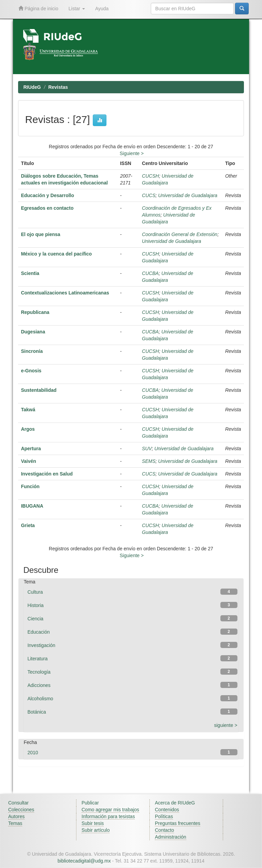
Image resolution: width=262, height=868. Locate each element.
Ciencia (35, 619)
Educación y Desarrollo (47, 195)
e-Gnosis (31, 371)
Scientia (30, 273)
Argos (28, 429)
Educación (38, 632)
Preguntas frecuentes (178, 823)
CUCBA (150, 273)
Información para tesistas (108, 816)
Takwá (28, 410)
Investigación (41, 645)
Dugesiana (33, 332)
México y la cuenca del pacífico (56, 254)
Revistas (58, 87)
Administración (171, 837)
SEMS (149, 461)
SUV (147, 449)
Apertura (31, 449)
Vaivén (28, 461)
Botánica (37, 712)
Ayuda (102, 9)
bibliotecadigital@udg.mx (84, 861)
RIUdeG (32, 87)
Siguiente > (132, 153)
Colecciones (21, 810)
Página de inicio (38, 8)
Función (30, 486)
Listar (77, 9)
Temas (15, 823)
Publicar (90, 803)
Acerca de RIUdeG (175, 803)
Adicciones (39, 685)
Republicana (35, 312)
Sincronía (32, 351)
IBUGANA (32, 506)
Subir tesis (93, 823)
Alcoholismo (40, 699)
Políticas (164, 816)
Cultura (35, 592)
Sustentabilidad (39, 390)
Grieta (28, 525)
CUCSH (150, 176)
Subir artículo (96, 830)
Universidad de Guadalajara (188, 195)
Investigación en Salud (47, 474)
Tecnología (39, 672)
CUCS (149, 195)
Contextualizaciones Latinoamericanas (65, 293)
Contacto (164, 830)
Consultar (18, 803)
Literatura (37, 659)
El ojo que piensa (40, 234)
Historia (35, 605)
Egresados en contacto (47, 208)
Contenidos (167, 810)
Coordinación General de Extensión (180, 234)
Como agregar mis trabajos (110, 810)
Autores (16, 816)
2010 (33, 753)
